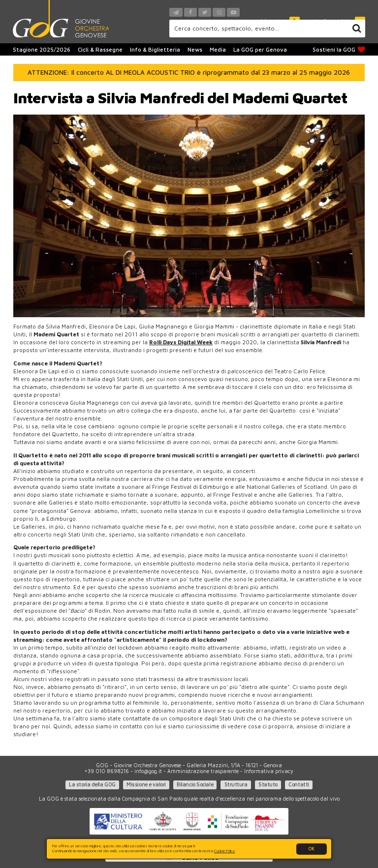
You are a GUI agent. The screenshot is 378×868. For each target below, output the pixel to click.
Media (218, 49)
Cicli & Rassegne (100, 49)
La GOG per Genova (260, 49)
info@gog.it (148, 771)
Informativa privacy (269, 771)
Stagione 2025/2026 (42, 49)
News (195, 49)
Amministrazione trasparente (203, 771)
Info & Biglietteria (155, 49)
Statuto (268, 784)
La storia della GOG (92, 784)
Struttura (236, 784)
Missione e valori (146, 784)
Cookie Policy (224, 851)
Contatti (299, 784)
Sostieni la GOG (339, 50)
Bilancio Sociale (195, 784)
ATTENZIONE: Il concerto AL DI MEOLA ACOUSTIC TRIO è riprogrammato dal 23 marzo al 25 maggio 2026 (189, 72)
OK (312, 849)
